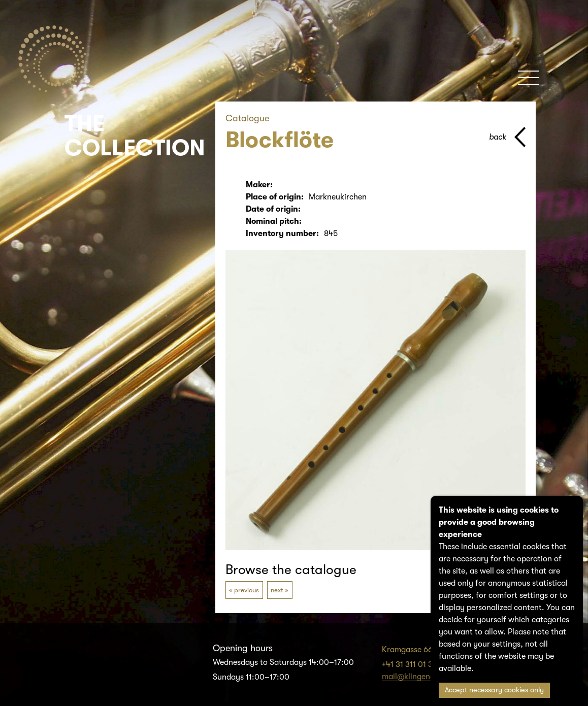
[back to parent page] (507, 137)
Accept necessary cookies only (494, 690)
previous (247, 590)
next (277, 590)
